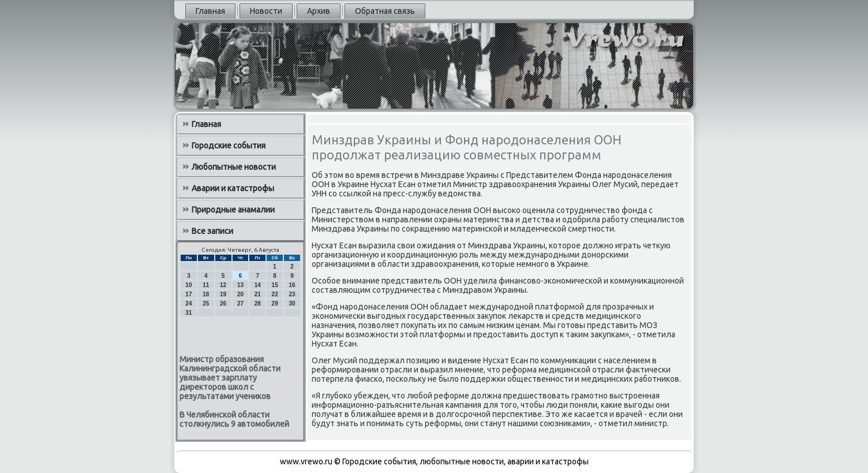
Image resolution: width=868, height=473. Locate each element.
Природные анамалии (233, 210)
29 (275, 303)
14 (258, 285)
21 (258, 294)
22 (275, 294)
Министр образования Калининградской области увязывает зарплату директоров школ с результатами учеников (230, 378)
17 (188, 294)
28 (258, 303)
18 (206, 294)
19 (223, 294)
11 (206, 285)
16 (292, 285)
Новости (266, 11)
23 (292, 294)
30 (292, 303)
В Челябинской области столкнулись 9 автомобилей (234, 419)
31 (188, 313)
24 (188, 303)
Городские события (229, 146)
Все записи (212, 231)
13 (240, 285)
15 (275, 285)
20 (240, 294)
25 (206, 303)
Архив (319, 11)
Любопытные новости (234, 167)
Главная (210, 11)
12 (223, 285)
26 (223, 303)
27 (240, 303)
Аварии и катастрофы (233, 188)
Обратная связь (385, 11)
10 (188, 285)
